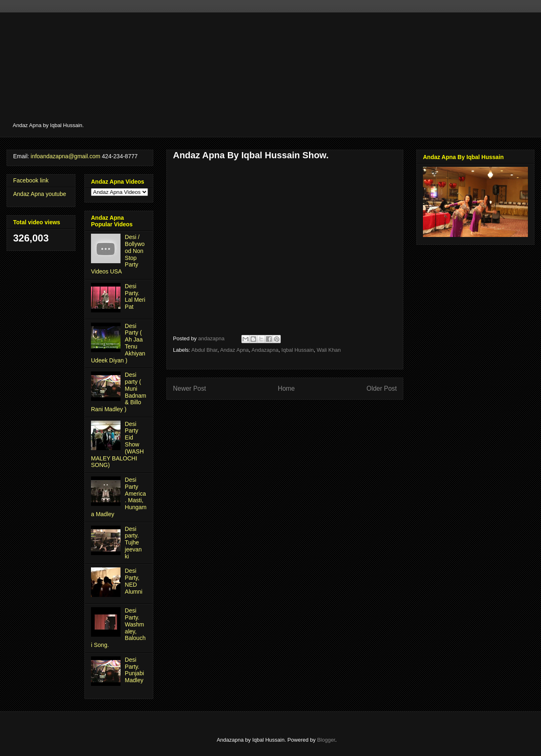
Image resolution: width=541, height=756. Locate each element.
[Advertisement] (252, 70)
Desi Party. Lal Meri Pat (135, 296)
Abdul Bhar (205, 350)
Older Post (382, 388)
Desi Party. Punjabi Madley (135, 670)
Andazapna (265, 350)
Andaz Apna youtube (40, 194)
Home (286, 388)
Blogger (326, 740)
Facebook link (31, 180)
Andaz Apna (234, 350)
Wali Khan (329, 350)
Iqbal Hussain (298, 350)
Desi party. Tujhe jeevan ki (133, 543)
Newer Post (190, 388)
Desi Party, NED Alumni (134, 581)
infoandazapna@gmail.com (66, 156)
